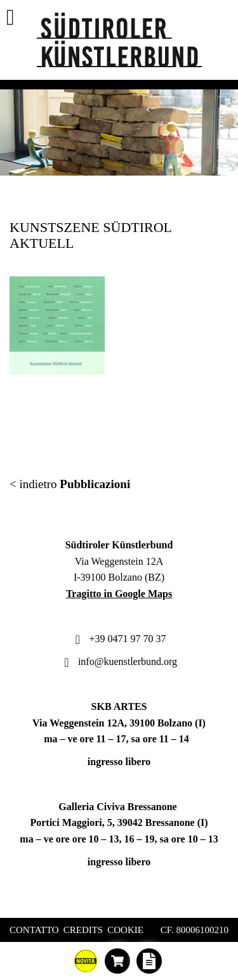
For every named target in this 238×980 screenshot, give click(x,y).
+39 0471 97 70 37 (119, 639)
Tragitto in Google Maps (119, 594)
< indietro (70, 484)
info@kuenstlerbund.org (119, 661)
